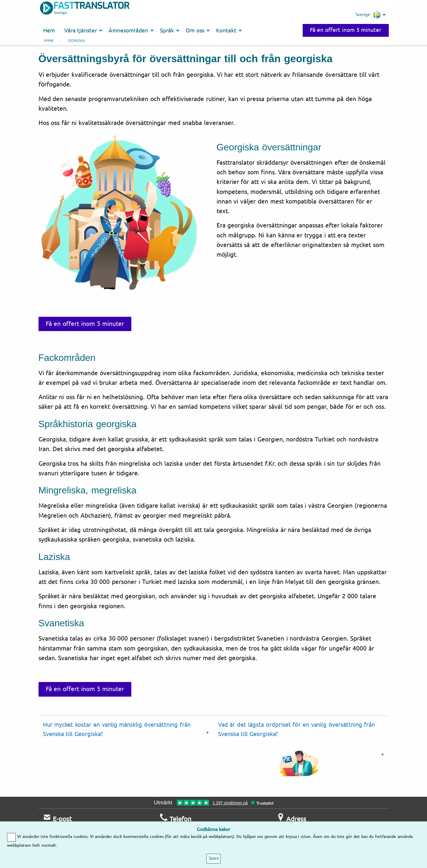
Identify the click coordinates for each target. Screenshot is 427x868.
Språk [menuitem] (167, 31)
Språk (49, 41)
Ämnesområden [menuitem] (128, 31)
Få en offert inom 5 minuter (346, 30)
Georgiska (76, 41)
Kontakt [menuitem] (226, 31)
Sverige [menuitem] (368, 15)
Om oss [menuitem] (195, 31)
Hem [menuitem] (49, 31)
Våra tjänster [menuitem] (81, 31)
